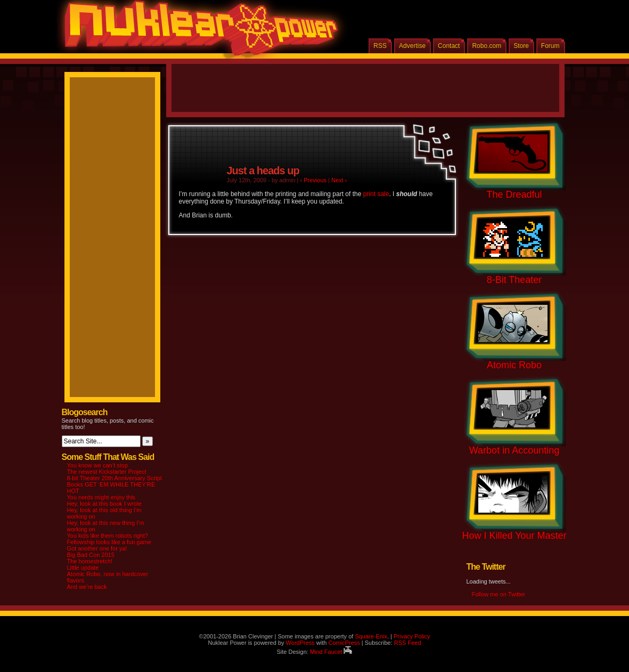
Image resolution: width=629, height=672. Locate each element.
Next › (339, 180)
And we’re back (87, 587)
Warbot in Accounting (514, 450)
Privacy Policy (412, 636)
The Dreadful (514, 195)
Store (521, 46)
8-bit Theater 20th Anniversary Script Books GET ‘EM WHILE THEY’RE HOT (115, 484)
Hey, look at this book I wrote (104, 504)
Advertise (412, 46)
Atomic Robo (514, 365)
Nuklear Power (198, 32)
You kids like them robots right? (108, 536)
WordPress (300, 643)
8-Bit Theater (514, 280)
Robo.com (487, 46)
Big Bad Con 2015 (91, 555)
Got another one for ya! (97, 548)
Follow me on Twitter (499, 594)
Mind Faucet (331, 652)
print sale (376, 194)
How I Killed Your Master (514, 536)
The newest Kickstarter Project (107, 472)
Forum (550, 46)
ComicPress (344, 643)
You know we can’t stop (98, 465)
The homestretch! (90, 561)
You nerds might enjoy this (101, 497)
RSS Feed (408, 643)
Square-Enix (371, 636)
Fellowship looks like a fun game (109, 542)
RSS (380, 46)
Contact (449, 46)
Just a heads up (263, 171)
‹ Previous (314, 180)
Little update (83, 568)
